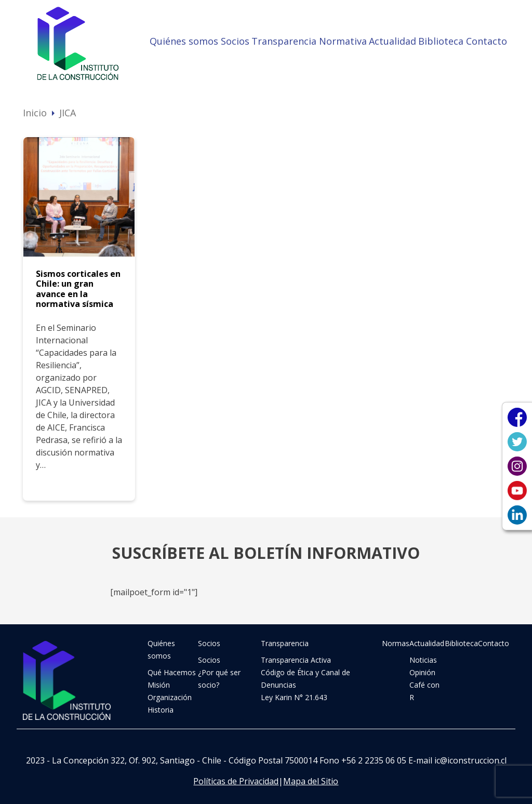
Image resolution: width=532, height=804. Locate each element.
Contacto (487, 41)
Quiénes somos (184, 41)
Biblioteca (441, 41)
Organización (170, 697)
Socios (235, 41)
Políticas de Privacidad (236, 781)
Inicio (35, 113)
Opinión (422, 672)
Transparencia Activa (296, 660)
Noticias (423, 660)
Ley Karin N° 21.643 (294, 697)
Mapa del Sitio (311, 781)
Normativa (343, 41)
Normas (396, 643)
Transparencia (284, 41)
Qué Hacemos (172, 672)
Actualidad (393, 41)
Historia (161, 710)
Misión (159, 685)
